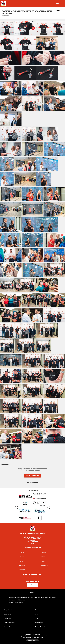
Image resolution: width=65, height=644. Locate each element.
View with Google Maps (33, 548)
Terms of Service (9, 623)
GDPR (36, 618)
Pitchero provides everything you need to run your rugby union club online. (32, 597)
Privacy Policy (39, 623)
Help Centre (8, 610)
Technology (8, 618)
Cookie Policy (9, 627)
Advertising (8, 614)
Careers (37, 614)
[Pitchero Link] (32, 595)
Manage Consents (40, 627)
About (36, 610)
